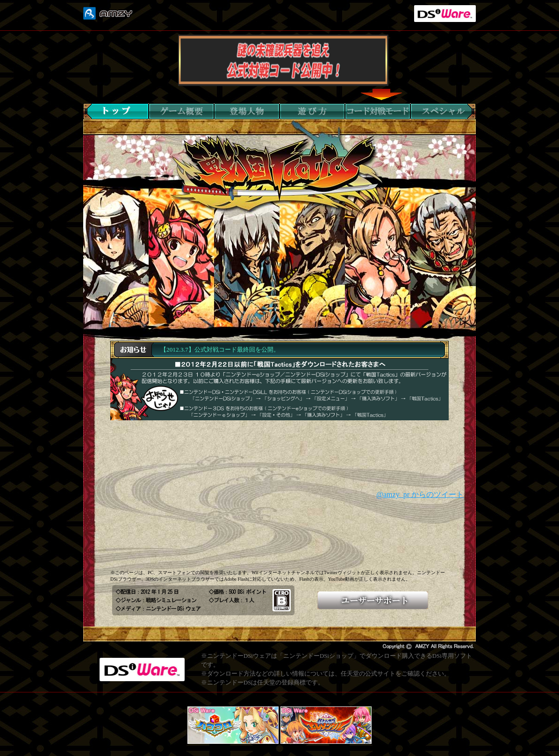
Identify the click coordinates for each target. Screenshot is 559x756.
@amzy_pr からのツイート (420, 494)
